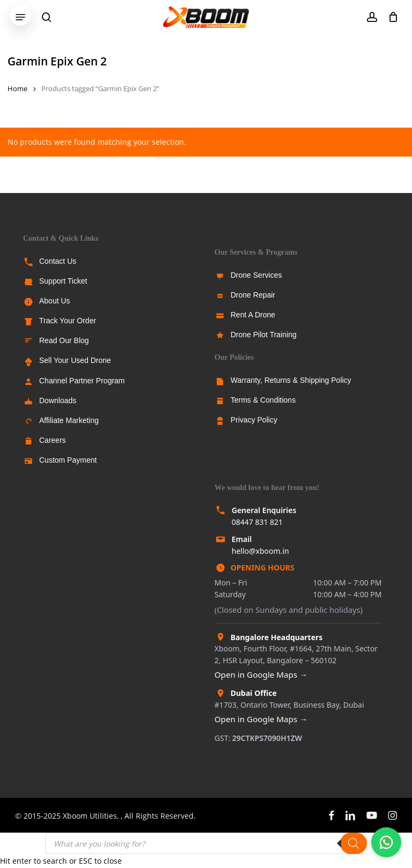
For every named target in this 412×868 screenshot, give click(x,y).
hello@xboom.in (260, 551)
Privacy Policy (254, 420)
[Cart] (390, 17)
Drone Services (256, 275)
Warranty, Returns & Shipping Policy (291, 380)
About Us (55, 301)
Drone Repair (253, 295)
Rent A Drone (253, 315)
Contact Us (58, 261)
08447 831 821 (257, 522)
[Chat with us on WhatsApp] (386, 842)
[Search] (354, 843)
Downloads (58, 400)
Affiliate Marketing (69, 420)
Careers (53, 440)
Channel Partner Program (82, 381)
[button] (20, 17)
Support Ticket (63, 281)
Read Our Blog (64, 340)
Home (17, 88)
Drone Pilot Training (264, 335)
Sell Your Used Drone (75, 360)
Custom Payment (68, 460)
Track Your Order (68, 321)
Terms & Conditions (263, 400)
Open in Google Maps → (261, 674)
